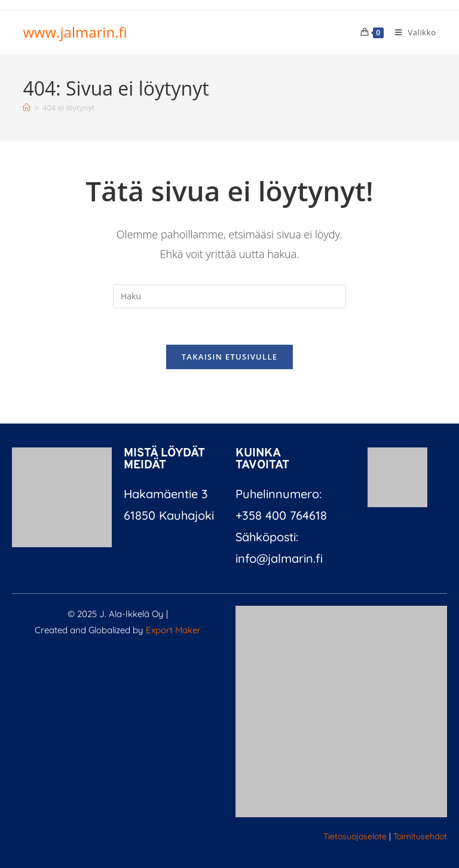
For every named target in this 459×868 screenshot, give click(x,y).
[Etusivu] (27, 108)
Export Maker (173, 630)
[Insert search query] (229, 296)
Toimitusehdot (420, 836)
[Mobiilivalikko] (411, 32)
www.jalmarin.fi (75, 32)
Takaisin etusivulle (230, 357)
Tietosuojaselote (355, 836)
